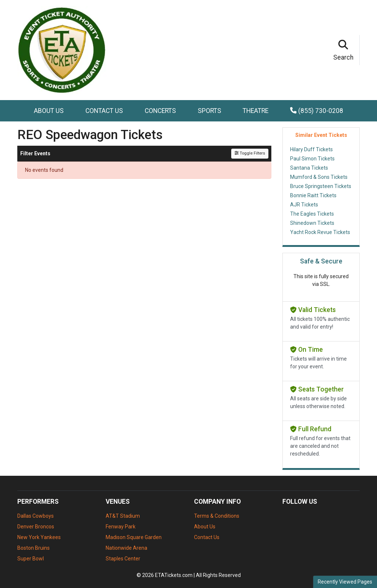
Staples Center (123, 559)
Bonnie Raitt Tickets (313, 195)
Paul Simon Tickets (312, 159)
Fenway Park (121, 527)
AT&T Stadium (123, 516)
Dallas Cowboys (36, 516)
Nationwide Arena (126, 548)
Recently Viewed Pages (345, 582)
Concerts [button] (160, 111)
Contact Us (104, 111)
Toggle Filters (250, 153)
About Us (49, 111)
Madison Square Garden (134, 537)
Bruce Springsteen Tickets (321, 186)
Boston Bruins (34, 548)
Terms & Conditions (217, 516)
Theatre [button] (256, 111)
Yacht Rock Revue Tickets (320, 232)
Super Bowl (31, 559)
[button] (343, 50)
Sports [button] (209, 111)
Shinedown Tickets (312, 223)
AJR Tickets (304, 205)
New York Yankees (39, 537)
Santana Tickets (309, 168)
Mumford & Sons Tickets (319, 177)
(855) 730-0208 (317, 111)
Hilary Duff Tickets (311, 149)
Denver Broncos (36, 527)
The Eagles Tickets (312, 214)
